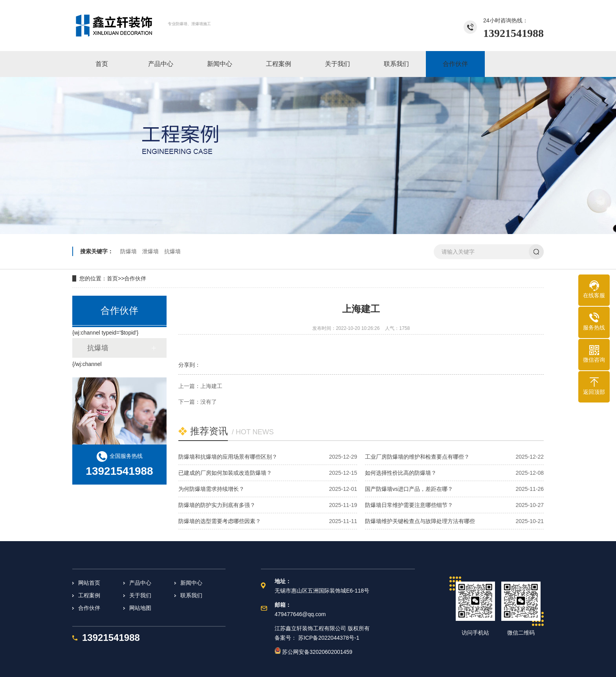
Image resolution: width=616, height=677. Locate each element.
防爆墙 (128, 251)
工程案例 (89, 595)
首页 (112, 278)
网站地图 (140, 608)
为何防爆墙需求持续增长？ (211, 489)
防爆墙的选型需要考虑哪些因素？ (220, 521)
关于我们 (140, 595)
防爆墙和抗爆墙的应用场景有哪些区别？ (228, 457)
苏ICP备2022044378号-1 (329, 638)
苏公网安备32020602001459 (313, 652)
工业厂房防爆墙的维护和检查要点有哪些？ (417, 457)
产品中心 (140, 583)
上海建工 (211, 386)
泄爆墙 (150, 251)
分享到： (189, 365)
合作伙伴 (135, 278)
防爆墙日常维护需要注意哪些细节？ (409, 505)
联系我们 (191, 595)
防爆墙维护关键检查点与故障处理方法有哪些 (420, 521)
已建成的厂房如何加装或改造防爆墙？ (225, 473)
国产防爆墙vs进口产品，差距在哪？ (409, 489)
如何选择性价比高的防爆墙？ (401, 473)
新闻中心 (191, 583)
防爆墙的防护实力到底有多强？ (217, 505)
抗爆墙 (172, 251)
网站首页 (89, 583)
